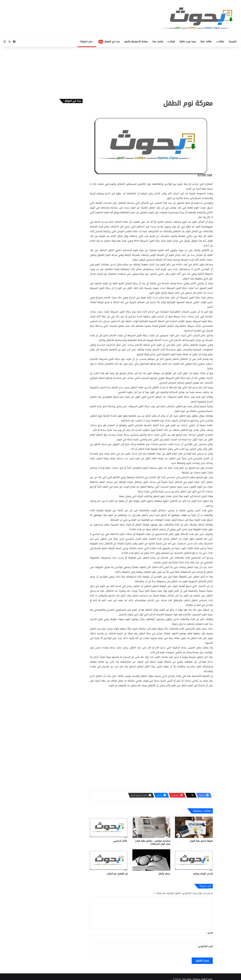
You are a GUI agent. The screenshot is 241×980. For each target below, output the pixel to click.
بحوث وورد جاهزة (188, 42)
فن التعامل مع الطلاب (117, 874)
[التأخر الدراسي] (109, 827)
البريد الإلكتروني (205, 946)
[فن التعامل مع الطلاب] (109, 860)
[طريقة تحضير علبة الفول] (194, 827)
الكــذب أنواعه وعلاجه (203, 874)
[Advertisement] (121, 72)
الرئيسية (233, 42)
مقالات (221, 42)
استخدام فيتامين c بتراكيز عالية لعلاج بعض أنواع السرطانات (153, 843)
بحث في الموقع (109, 42)
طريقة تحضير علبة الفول (201, 841)
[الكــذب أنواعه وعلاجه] (194, 860)
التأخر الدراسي (120, 841)
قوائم (172, 42)
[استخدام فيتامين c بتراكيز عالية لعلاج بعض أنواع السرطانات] (151, 827)
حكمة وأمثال (164, 874)
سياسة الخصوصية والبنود (136, 42)
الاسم (209, 933)
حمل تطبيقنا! (87, 42)
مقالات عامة (206, 42)
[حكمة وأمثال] (151, 860)
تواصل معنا (158, 42)
